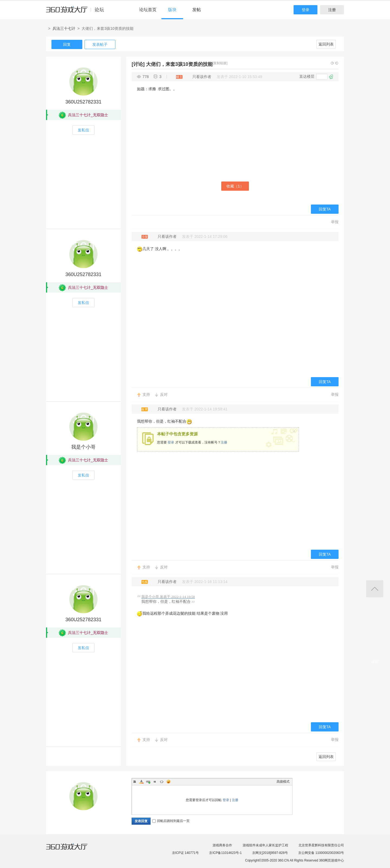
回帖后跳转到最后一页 (171, 821)
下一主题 (337, 63)
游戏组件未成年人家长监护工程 (265, 845)
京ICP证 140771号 (185, 853)
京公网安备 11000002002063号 (321, 853)
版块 (172, 10)
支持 (146, 394)
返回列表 (326, 44)
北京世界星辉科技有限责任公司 (321, 845)
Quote (155, 782)
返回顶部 (375, 589)
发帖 (197, 10)
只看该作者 (202, 77)
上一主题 (332, 63)
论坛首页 (148, 10)
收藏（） (235, 186)
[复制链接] (220, 63)
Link (148, 782)
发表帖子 (100, 44)
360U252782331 (83, 102)
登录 (305, 10)
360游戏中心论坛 (77, 12)
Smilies (168, 782)
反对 (164, 394)
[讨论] (138, 64)
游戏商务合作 (222, 845)
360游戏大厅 (72, 850)
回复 (67, 44)
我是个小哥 (83, 447)
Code (162, 782)
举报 (335, 222)
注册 (332, 10)
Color (141, 782)
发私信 (83, 130)
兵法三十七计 (64, 28)
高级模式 (283, 782)
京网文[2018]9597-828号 (270, 853)
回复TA (325, 209)
